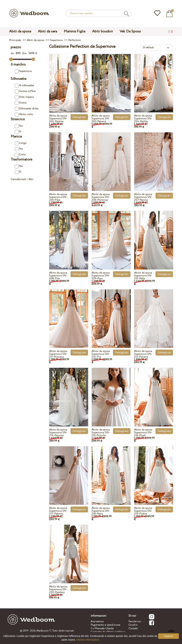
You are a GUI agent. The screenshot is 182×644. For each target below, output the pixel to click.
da (16, 53)
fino (29, 53)
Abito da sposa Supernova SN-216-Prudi (143, 433)
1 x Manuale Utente (102, 628)
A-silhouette (24, 85)
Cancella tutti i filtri (22, 179)
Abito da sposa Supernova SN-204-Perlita (143, 119)
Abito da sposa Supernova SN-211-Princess (58, 354)
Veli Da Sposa (130, 31)
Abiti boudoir (102, 31)
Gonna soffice (25, 91)
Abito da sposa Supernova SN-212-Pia (101, 354)
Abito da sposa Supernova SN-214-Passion (58, 433)
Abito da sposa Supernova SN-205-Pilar (58, 197)
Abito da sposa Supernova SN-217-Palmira (58, 511)
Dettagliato (79, 117)
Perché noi (135, 621)
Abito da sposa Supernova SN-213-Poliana (143, 354)
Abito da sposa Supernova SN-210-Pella (143, 276)
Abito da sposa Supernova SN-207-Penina (143, 197)
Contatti (133, 628)
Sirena (21, 103)
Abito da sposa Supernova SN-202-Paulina (58, 119)
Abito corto (24, 114)
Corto (20, 155)
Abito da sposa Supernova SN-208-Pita (58, 276)
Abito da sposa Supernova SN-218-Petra (101, 511)
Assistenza (97, 621)
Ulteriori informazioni (88, 640)
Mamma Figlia (75, 31)
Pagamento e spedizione (105, 625)
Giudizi (133, 625)
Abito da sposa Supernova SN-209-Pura (101, 276)
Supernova (23, 71)
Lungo (21, 143)
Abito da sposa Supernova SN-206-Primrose (101, 197)
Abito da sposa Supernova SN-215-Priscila (101, 433)
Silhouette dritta (27, 109)
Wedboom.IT (44, 631)
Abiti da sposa (20, 31)
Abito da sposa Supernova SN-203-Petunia (101, 119)
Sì (18, 132)
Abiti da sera (47, 31)
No (19, 126)
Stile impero (24, 97)
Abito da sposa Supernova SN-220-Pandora (58, 589)
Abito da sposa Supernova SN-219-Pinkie (143, 511)
